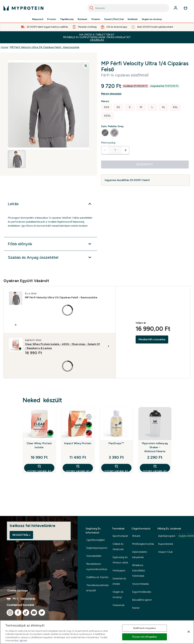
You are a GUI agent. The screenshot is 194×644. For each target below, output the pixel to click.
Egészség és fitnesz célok (120, 560)
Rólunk (136, 536)
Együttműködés (142, 592)
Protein (52, 19)
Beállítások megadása (145, 628)
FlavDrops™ (116, 443)
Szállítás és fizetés (97, 577)
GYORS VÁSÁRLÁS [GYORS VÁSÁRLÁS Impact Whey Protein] (78, 468)
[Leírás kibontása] (50, 204)
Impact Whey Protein (78, 443)
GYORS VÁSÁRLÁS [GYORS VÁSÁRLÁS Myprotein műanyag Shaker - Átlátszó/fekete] (155, 468)
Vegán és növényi (152, 19)
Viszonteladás (141, 584)
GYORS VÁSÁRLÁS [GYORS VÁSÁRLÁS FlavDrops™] (116, 468)
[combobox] (128, 8)
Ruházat (82, 19)
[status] (115, 150)
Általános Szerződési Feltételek (139, 570)
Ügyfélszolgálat (96, 540)
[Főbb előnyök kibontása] (50, 244)
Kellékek (133, 19)
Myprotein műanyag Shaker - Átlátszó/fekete (155, 447)
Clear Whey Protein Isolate (39, 445)
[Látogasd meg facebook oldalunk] (18, 613)
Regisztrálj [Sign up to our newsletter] (21, 535)
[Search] (92, 8)
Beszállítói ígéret (142, 600)
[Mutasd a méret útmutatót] (146, 94)
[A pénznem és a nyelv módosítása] (39, 599)
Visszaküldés (94, 556)
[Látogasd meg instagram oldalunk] (10, 613)
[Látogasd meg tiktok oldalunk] (26, 613)
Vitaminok (118, 605)
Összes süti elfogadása (144, 637)
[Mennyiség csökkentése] (105, 150)
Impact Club (165, 552)
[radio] (107, 107)
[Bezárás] (189, 632)
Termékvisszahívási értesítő (97, 588)
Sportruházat (120, 536)
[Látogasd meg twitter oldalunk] (42, 613)
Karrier (136, 608)
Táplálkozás (67, 19)
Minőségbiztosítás (143, 544)
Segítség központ (97, 548)
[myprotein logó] (23, 8)
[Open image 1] (17, 159)
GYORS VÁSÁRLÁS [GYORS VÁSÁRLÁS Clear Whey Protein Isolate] (39, 468)
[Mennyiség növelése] (126, 150)
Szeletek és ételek (119, 581)
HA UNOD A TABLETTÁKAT (97, 37)
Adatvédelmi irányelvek (140, 555)
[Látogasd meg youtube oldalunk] (34, 613)
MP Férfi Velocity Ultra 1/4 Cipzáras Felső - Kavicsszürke (45, 47)
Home (4, 47)
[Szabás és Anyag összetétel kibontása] (50, 257)
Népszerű (38, 19)
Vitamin (96, 19)
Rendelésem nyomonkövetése (97, 566)
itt (21, 641)
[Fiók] (176, 8)
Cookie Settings (18, 590)
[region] (97, 632)
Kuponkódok (166, 544)
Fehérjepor (119, 570)
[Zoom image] (86, 66)
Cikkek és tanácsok (118, 547)
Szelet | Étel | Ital (114, 19)
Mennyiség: (109, 143)
